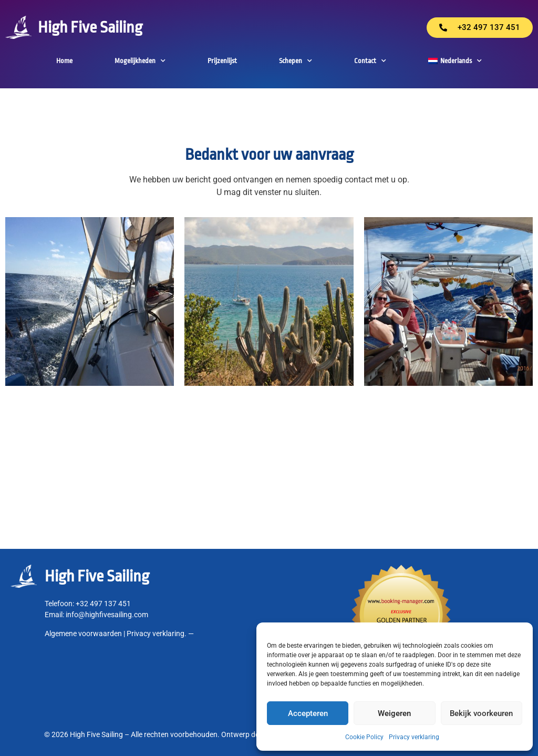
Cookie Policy (364, 737)
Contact (370, 61)
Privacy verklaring (414, 737)
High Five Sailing (90, 27)
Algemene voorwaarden (83, 634)
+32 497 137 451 (103, 604)
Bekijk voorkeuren (481, 713)
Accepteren (308, 713)
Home (64, 61)
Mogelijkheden (140, 61)
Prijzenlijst (222, 61)
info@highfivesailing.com (107, 615)
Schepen (296, 61)
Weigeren (394, 713)
